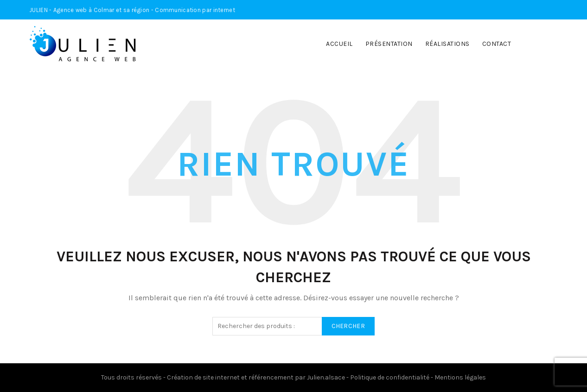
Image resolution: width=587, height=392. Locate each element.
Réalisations (447, 44)
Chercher (348, 326)
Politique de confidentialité (390, 377)
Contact (497, 44)
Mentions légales (460, 377)
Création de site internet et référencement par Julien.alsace (256, 377)
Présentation (389, 44)
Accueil (339, 44)
